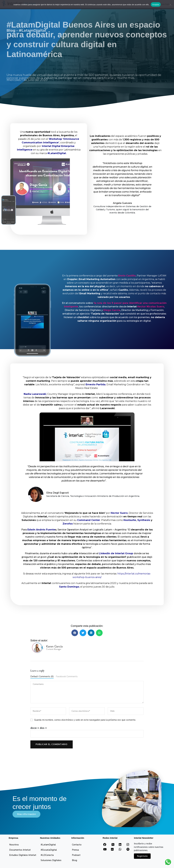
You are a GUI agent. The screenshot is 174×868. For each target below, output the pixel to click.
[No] (170, 5)
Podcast (76, 855)
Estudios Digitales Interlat (23, 855)
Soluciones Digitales (51, 860)
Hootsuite (130, 520)
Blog (74, 860)
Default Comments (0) (42, 676)
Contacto (77, 845)
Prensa (75, 850)
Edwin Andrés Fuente (41, 530)
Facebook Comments (67, 676)
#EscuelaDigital (49, 850)
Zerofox (68, 524)
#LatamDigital (48, 845)
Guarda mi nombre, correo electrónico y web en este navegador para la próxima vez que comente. (85, 720)
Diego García (112, 310)
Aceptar (156, 5)
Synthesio (144, 520)
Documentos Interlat (20, 850)
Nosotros (14, 845)
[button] (75, 633)
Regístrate (142, 856)
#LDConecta (47, 855)
